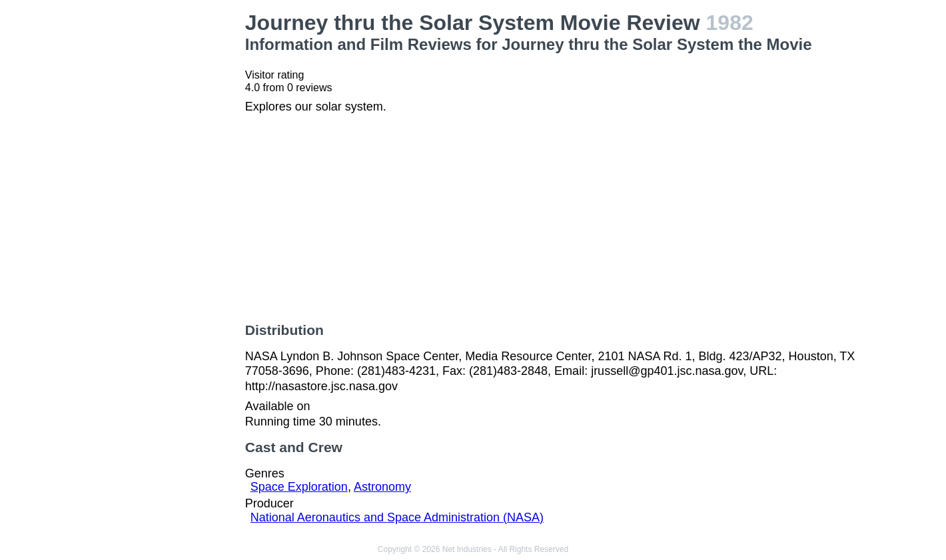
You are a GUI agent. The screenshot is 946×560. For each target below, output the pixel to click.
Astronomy (382, 487)
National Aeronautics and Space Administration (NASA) (397, 517)
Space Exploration (299, 487)
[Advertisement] (164, 210)
